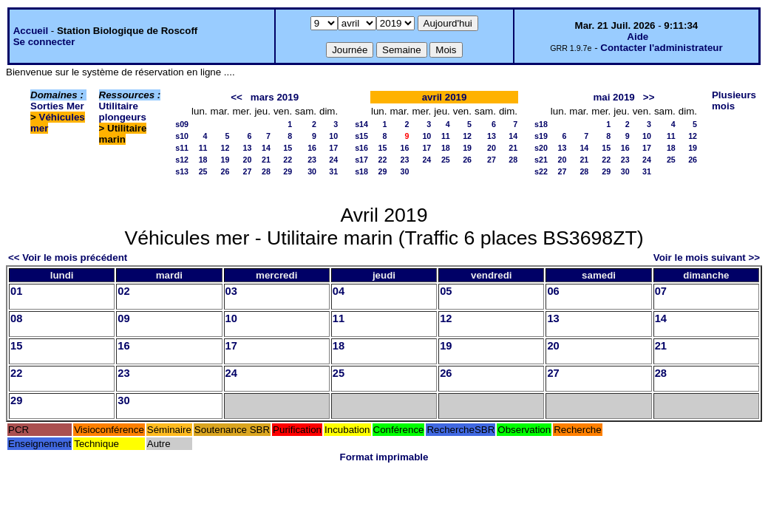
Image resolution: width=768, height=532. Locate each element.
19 (225, 160)
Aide (638, 37)
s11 (182, 148)
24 (333, 160)
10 (333, 136)
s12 (182, 160)
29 (288, 171)
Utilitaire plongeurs (123, 112)
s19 (541, 136)
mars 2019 (275, 97)
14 (266, 148)
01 (16, 291)
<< (237, 97)
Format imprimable (384, 457)
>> (649, 97)
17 (333, 148)
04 (339, 291)
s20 (541, 148)
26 (225, 171)
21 (266, 160)
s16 (361, 148)
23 (312, 160)
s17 (361, 160)
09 (123, 318)
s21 (541, 160)
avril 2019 (445, 97)
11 (203, 148)
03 (231, 291)
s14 (361, 124)
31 (333, 171)
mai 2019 (614, 97)
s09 (182, 124)
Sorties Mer (57, 106)
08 (16, 318)
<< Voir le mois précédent (68, 258)
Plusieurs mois (734, 100)
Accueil (31, 31)
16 (312, 148)
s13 (182, 171)
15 (288, 148)
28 (266, 171)
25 (203, 171)
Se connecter (44, 42)
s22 (541, 171)
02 (123, 291)
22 (288, 160)
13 (248, 148)
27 (248, 171)
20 (248, 160)
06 (553, 291)
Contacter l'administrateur (661, 48)
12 (225, 148)
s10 (182, 136)
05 (446, 291)
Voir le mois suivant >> (707, 258)
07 (661, 291)
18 (203, 160)
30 (312, 171)
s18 (361, 171)
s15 (361, 136)
